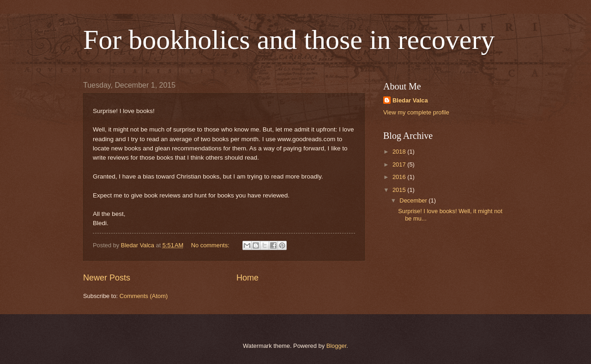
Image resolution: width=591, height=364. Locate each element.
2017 (400, 164)
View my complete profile (416, 112)
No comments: (211, 245)
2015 (400, 190)
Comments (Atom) (144, 296)
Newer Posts (107, 278)
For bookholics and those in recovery (289, 40)
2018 (400, 152)
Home (247, 278)
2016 (400, 177)
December (414, 200)
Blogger (337, 346)
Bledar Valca (410, 100)
